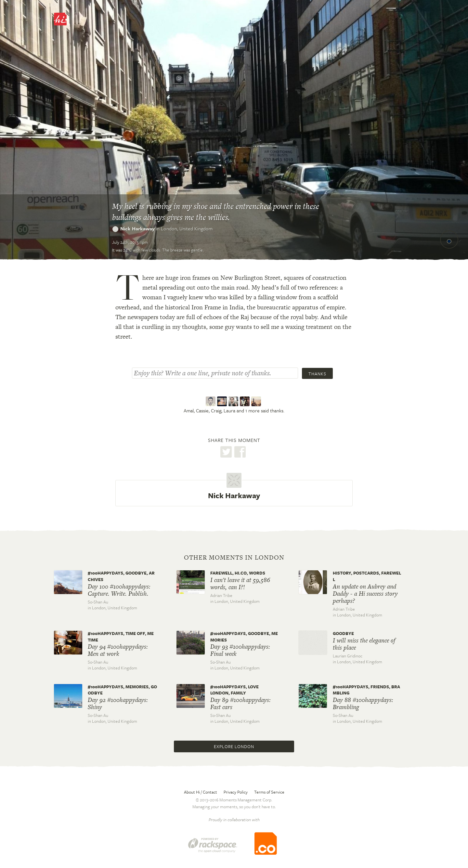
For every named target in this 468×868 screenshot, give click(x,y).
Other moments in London (234, 558)
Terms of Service (269, 792)
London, (187, 228)
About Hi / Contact (201, 792)
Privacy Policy (236, 792)
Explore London (234, 746)
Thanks (317, 374)
